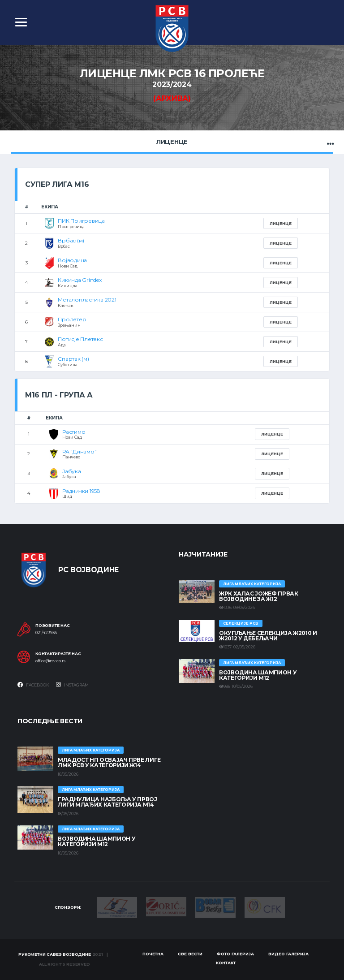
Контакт (226, 963)
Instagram (72, 685)
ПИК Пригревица (81, 221)
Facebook (33, 685)
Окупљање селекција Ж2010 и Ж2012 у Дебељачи (268, 636)
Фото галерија (235, 954)
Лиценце (172, 142)
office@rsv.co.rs (50, 661)
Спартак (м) (73, 359)
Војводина (72, 260)
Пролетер (72, 319)
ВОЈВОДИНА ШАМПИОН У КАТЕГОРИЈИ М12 (258, 675)
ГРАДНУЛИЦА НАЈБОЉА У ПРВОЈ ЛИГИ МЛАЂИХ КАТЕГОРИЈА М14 (107, 802)
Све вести (190, 954)
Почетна (153, 954)
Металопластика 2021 (87, 300)
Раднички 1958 (81, 491)
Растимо (74, 432)
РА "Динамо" (79, 451)
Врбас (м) (71, 240)
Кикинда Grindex (80, 280)
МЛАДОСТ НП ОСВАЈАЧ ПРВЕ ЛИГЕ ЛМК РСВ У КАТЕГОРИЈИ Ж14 (109, 762)
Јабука (72, 471)
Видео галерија (288, 954)
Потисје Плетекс (80, 339)
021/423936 (46, 633)
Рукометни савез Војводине (55, 954)
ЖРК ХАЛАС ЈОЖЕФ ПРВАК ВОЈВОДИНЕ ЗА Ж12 (258, 596)
